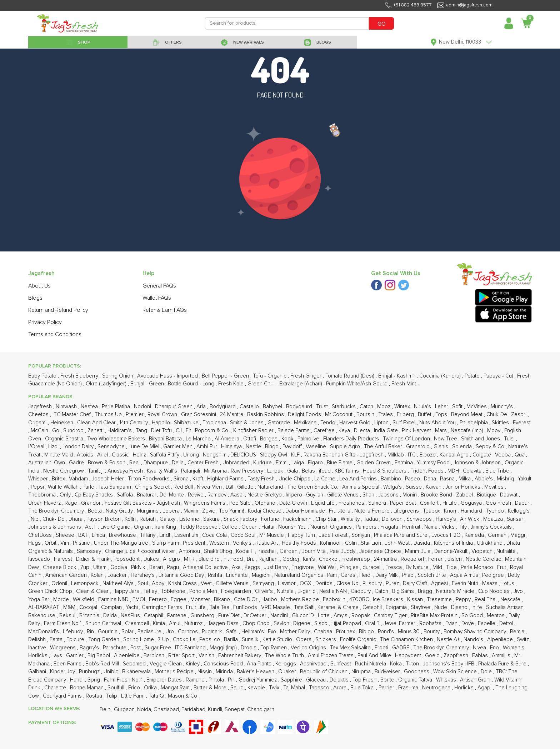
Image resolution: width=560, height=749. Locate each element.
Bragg (426, 591)
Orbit (51, 543)
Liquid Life (324, 503)
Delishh (38, 640)
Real (135, 463)
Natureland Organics (299, 575)
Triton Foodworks (149, 479)
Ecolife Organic (359, 640)
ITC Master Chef (72, 415)
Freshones (352, 503)
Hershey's (143, 575)
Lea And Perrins (359, 479)
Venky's (243, 543)
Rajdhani (269, 559)
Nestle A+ (449, 640)
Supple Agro (346, 447)
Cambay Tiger (391, 616)
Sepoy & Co (491, 447)
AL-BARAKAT (44, 607)
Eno (495, 648)
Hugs (35, 543)
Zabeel (465, 495)
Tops (442, 415)
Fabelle (487, 623)
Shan (369, 495)
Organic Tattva (416, 680)
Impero (295, 495)
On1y (66, 495)
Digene (302, 623)
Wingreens (64, 648)
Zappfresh (457, 656)
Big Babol (99, 656)
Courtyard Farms (63, 696)
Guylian (315, 495)
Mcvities (495, 487)
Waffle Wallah (64, 487)
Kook (288, 439)
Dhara (76, 519)
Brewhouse (123, 535)
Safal (232, 632)
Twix (275, 688)
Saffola (126, 495)
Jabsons (389, 495)
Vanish (207, 656)
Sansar (516, 519)
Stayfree (421, 607)
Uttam (101, 567)
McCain (40, 431)
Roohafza (431, 623)
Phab (408, 575)
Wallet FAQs (157, 298)
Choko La (185, 640)
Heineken (62, 423)
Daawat (509, 495)
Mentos (496, 616)
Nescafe (511, 600)
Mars (442, 431)
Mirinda (225, 672)
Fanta (57, 640)
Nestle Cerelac (484, 559)
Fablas (481, 656)
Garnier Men (179, 447)
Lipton (382, 423)
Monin (410, 495)
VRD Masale (276, 607)
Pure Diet (230, 616)
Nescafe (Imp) (468, 431)
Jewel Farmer (400, 623)
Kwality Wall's (163, 471)
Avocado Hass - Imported (168, 376)
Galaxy (168, 519)
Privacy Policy (45, 322)
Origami (38, 423)
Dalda (111, 616)
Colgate (482, 455)
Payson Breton (104, 519)
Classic (121, 455)
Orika (151, 688)
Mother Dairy (296, 632)
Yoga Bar (39, 600)
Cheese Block (60, 567)
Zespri (519, 415)
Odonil (60, 583)
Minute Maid (59, 455)
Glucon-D (304, 616)
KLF (296, 455)
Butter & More (211, 688)
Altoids (86, 455)
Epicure (76, 640)
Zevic (209, 511)
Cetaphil (373, 607)
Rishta (216, 575)
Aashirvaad (314, 664)
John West (398, 543)
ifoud (326, 471)
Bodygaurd (300, 407)
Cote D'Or (246, 600)
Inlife (477, 607)
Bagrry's (90, 648)
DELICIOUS (244, 455)
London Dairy (79, 447)
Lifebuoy (74, 632)
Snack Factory (241, 519)
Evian (452, 623)
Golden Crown (374, 463)
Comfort (430, 503)
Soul (143, 583)
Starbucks (344, 407)
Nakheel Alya (119, 583)
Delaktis (340, 680)
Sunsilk (251, 640)
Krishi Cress (183, 583)
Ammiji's (502, 656)
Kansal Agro (455, 455)
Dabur (523, 503)
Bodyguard (223, 407)
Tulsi (510, 439)
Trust (323, 407)
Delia (178, 463)
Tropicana (215, 423)
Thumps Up (109, 415)
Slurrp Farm (166, 543)
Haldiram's (120, 431)
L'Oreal (37, 447)
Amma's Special (361, 487)
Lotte (324, 616)
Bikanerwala (137, 672)
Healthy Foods (300, 543)
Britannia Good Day (182, 575)
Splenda (463, 447)
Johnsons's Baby (444, 664)
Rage (72, 503)
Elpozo (428, 455)
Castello (250, 407)
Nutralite (507, 551)
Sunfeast (341, 664)
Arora (341, 688)
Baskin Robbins (266, 415)
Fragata (390, 527)
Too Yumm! (232, 511)
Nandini (280, 616)
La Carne (326, 479)
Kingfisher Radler (254, 431)
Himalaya (232, 447)
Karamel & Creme (339, 607)
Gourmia (108, 632)
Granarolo (419, 447)
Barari (157, 567)
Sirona (182, 479)
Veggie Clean (166, 664)
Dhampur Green (174, 407)
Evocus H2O (447, 535)
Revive (196, 495)
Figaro (316, 463)
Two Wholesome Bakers (117, 439)
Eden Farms (68, 664)
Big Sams (404, 591)
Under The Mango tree (122, 543)
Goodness (417, 672)
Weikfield (84, 600)
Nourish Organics (332, 527)
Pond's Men (204, 591)
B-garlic (307, 591)
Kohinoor (331, 543)
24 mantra (386, 559)
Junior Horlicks (464, 487)
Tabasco (320, 688)
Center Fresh (204, 463)
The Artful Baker (384, 447)
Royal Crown (163, 415)
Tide (452, 567)
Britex (59, 479)
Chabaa (324, 632)
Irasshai (267, 551)
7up (86, 567)
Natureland (271, 487)
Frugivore (303, 567)
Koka (397, 664)
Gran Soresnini (199, 415)
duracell (373, 567)
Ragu (174, 567)
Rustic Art (267, 543)
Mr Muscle (272, 535)
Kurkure (263, 463)
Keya (345, 431)
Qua (520, 455)
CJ (179, 431)
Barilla (232, 640)
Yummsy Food (434, 463)
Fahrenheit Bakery (240, 656)
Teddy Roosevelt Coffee (209, 527)
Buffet (425, 415)
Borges (269, 439)
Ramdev (218, 495)
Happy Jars (127, 591)
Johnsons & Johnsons (55, 527)
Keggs (253, 567)
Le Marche (199, 439)
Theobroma (43, 495)
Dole (487, 672)
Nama (432, 527)
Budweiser (388, 672)
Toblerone (174, 591)
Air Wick (470, 519)
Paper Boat (404, 503)
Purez (393, 583)
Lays (57, 656)
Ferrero (159, 600)
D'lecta (363, 431)
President (195, 543)
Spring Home (139, 640)
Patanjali (191, 471)
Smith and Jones (481, 439)
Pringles (350, 567)
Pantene (177, 616)
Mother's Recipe (175, 672)
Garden (289, 551)
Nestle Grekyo (265, 495)
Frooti (382, 648)
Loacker (118, 575)
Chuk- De (54, 519)
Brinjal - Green (148, 384)
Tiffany (148, 535)
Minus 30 (409, 632)
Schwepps (420, 519)
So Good (473, 616)
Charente (56, 688)
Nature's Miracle (456, 591)
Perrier (387, 688)
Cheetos (39, 415)
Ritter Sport (182, 656)
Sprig (94, 680)
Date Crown (294, 503)
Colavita (473, 471)
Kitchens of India (454, 543)
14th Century (134, 423)
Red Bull (184, 487)
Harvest (64, 559)
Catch (367, 407)
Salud (238, 688)
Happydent (409, 656)
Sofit (458, 407)
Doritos (325, 583)
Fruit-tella (340, 511)
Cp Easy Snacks (94, 495)
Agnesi (440, 583)
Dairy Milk (387, 575)
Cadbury (361, 591)
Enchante (238, 575)
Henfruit (412, 527)
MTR (190, 559)
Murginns (148, 511)
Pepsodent (127, 559)
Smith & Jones (247, 423)
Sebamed (135, 664)
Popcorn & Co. (213, 431)
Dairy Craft (416, 583)
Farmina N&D (114, 600)
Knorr (451, 511)
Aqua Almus (465, 575)
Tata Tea (220, 607)
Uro (170, 632)
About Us (39, 286)
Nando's (474, 640)
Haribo (270, 600)
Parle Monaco (478, 567)
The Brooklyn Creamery (57, 511)
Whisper (39, 479)
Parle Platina (117, 407)
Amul (175, 623)
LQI (230, 487)
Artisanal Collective (206, 567)
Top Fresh (365, 680)
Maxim (192, 511)
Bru (251, 559)
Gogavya (472, 503)
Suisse (414, 487)
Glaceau (317, 680)
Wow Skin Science (456, 672)
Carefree (325, 431)
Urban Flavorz (45, 503)
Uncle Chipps (295, 479)
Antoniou (190, 551)
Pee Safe (241, 503)
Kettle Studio (278, 640)
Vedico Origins (309, 648)
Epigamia (397, 607)
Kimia (160, 623)
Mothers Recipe (301, 600)
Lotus (509, 583)
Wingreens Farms (205, 503)
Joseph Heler (109, 479)
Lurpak (276, 471)
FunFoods (246, 607)
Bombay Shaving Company (476, 632)
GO (382, 24)
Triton (413, 664)
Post (136, 648)
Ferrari (437, 559)
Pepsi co (210, 640)
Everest (522, 423)
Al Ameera (228, 439)
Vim (65, 543)
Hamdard (472, 511)
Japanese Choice (381, 551)
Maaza (491, 583)
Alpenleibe (127, 656)
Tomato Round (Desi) (351, 376)
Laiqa (298, 463)
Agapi (485, 688)
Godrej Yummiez (258, 680)
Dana (431, 479)
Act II (91, 527)
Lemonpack (86, 583)
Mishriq (506, 479)
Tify (463, 527)
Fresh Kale (232, 384)
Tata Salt (304, 607)
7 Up (164, 640)
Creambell (138, 623)
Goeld (433, 656)
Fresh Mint (404, 384)
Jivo (519, 591)
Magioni (262, 575)
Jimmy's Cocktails (492, 527)
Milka (465, 479)
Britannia (90, 616)
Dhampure (156, 463)
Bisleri (455, 559)
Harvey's (447, 519)
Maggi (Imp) (224, 648)
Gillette (246, 487)
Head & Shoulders (385, 471)
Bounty (432, 632)
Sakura (212, 519)
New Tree (446, 439)
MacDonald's (44, 632)
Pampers (367, 527)
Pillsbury (373, 583)
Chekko (329, 559)
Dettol (507, 623)
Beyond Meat (467, 415)
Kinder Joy (63, 672)
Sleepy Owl (274, 455)
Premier (135, 415)
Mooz (384, 407)
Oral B (373, 623)
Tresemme (440, 600)
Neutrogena (437, 688)
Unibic (112, 672)
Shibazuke (187, 423)
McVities (477, 407)
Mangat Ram (176, 688)
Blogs (35, 298)
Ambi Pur (207, 447)
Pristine (82, 543)
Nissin (205, 672)
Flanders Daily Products (352, 439)
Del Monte (172, 495)
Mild (438, 567)
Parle (89, 487)
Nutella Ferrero (373, 511)
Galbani (38, 672)
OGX (306, 583)
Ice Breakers (389, 600)
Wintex (403, 407)
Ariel (103, 455)
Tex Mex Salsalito (351, 648)
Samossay (90, 551)
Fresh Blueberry (80, 376)
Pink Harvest (417, 431)
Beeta (96, 511)
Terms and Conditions (55, 334)
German (498, 535)
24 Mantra (232, 415)
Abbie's (484, 479)
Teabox (432, 511)
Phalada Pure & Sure (503, 664)
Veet (207, 583)
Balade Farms (294, 431)
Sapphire (292, 680)
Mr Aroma (216, 471)
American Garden (67, 575)
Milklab (396, 455)
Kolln (131, 519)
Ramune (196, 680)
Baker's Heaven (256, 672)
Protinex (346, 632)
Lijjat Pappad (347, 623)
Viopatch (483, 551)
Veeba (504, 455)
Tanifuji (96, 471)
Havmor (287, 583)
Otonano (266, 503)
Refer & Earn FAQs (165, 310)
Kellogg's (519, 511)
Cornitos (189, 632)
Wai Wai (327, 567)
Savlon (282, 623)
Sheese (66, 535)
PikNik (139, 567)
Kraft (199, 479)
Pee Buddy (343, 551)
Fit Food (234, 559)
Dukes (152, 559)
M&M (70, 607)
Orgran (143, 527)
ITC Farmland (191, 648)
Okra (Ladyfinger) (107, 384)
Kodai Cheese (265, 511)
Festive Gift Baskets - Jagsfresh (143, 503)
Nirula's (423, 407)
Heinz (140, 455)
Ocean (250, 527)
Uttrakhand (490, 543)
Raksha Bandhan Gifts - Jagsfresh (344, 455)
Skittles (501, 423)
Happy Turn (302, 535)
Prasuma (409, 688)
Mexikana (306, 423)
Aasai (238, 495)
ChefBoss (41, 535)
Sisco (322, 623)
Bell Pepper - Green (226, 376)
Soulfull (117, 688)
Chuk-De (497, 415)
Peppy (464, 600)
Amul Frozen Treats (331, 656)
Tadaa (371, 519)
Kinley (193, 664)
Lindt (166, 535)
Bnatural (147, 495)
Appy (159, 583)
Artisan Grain (476, 680)
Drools (249, 648)
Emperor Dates (165, 680)
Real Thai (486, 600)
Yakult (525, 479)
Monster (201, 600)
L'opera (172, 511)
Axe (237, 567)
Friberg (406, 415)
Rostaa (95, 696)
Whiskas (447, 680)
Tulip (112, 696)
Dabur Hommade (306, 511)
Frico (135, 688)
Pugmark (213, 632)
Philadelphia (474, 423)
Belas (309, 471)
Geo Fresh (499, 503)
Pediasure (150, 632)
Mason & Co (183, 696)
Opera (304, 640)
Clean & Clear (93, 591)
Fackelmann (298, 519)
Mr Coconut (339, 415)
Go (56, 431)
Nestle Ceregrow (64, 471)
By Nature (418, 567)
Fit (189, 431)
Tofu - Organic (270, 376)
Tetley (151, 591)
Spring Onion (118, 376)
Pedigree (494, 575)
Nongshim (215, 455)
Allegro (172, 559)
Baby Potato (43, 376)
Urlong (192, 455)
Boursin (366, 415)
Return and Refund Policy (58, 310)
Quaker (288, 672)
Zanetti (96, 431)
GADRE (401, 648)
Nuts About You (438, 423)
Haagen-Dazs (223, 623)
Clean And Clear (97, 423)
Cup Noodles (495, 591)
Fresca (394, 567)
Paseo (413, 479)
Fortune (271, 519)
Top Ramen (274, 648)
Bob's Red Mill (103, 664)
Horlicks (465, 688)
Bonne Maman (87, 688)
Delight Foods (305, 415)
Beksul (68, 616)
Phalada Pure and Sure (401, 535)
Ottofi (250, 439)
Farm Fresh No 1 (63, 623)
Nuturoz (194, 623)
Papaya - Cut (499, 376)
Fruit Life (197, 607)
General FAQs (159, 286)
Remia (518, 632)
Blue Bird (210, 559)
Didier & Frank (94, 559)
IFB (471, 664)
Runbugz (90, 672)
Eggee (179, 600)
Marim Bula (418, 551)
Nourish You (293, 527)
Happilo (162, 423)
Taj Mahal (295, 688)
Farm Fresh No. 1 (124, 680)
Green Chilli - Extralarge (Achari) (286, 384)
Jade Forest (334, 535)
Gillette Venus (233, 583)
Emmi (282, 463)
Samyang (264, 583)
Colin (352, 543)
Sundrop (74, 431)
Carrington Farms (163, 607)
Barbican (155, 656)
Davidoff (293, 447)
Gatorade (279, 423)
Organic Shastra (65, 439)
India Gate (387, 431)
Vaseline (317, 447)
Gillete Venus (344, 495)
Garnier (76, 656)
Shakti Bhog (219, 551)
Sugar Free (159, 648)
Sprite (388, 680)
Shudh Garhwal (104, 623)
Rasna (448, 479)
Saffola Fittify (165, 455)
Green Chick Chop (51, 591)
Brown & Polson (107, 463)
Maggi (518, 535)
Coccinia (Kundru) (441, 376)
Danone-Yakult (452, 551)
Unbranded (237, 463)
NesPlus (131, 616)
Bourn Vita (314, 551)
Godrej (291, 559)
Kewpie (257, 688)
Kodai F (246, 551)
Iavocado (40, 559)
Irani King (166, 527)
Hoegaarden (237, 591)
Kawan (434, 487)
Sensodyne (112, 447)
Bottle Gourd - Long (192, 384)
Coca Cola (215, 535)
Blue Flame (340, 463)
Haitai (269, 527)
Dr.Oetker (256, 616)
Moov (494, 431)
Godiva (119, 567)
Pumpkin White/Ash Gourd (357, 384)
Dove (468, 623)
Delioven (393, 519)
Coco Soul (244, 535)
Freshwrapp (356, 559)
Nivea (480, 648)
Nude (441, 607)
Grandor (92, 503)
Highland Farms (226, 479)
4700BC (360, 600)
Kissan (416, 600)
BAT (84, 535)
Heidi (366, 575)
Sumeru (378, 503)
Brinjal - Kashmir (397, 376)
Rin (91, 632)
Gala (293, 471)
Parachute (115, 648)
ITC (412, 455)
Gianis (442, 447)
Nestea (90, 407)
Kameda (475, 535)
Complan (112, 607)
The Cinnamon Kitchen (407, 640)
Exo (273, 632)
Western (220, 543)
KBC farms (347, 471)
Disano (460, 607)
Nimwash (67, 407)
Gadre (77, 463)
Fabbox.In (335, 600)
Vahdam (79, 479)
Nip (35, 519)
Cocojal (89, 607)
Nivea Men (210, 487)
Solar (128, 632)
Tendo (329, 423)
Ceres (349, 575)
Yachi (132, 607)
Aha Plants (260, 664)
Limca (99, 535)
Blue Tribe (498, 471)
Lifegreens (407, 511)
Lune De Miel (145, 447)
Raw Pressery (248, 471)
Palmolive (309, 439)
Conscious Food (224, 664)
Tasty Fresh (262, 479)
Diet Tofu (162, 431)
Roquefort (413, 559)
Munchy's (502, 407)
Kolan (98, 575)
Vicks (449, 527)
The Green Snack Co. (313, 487)
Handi (77, 680)
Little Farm (134, 696)
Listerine (190, 519)
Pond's (387, 632)
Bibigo (367, 632)
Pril (232, 680)
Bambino (392, 479)
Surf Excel (405, 423)
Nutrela (286, 591)
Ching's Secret (153, 487)
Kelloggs (286, 664)
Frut (502, 567)
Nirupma (362, 672)
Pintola (217, 680)
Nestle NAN (334, 591)
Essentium (187, 535)
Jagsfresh (41, 407)
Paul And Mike (375, 656)
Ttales (386, 415)
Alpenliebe (501, 640)
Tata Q (157, 696)
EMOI (139, 600)
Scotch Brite (432, 575)
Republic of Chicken (324, 672)
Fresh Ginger (307, 376)
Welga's (393, 487)
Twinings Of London (407, 439)
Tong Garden (104, 640)
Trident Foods (428, 471)
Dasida (422, 543)
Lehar (442, 407)
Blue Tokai (363, 688)
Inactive (38, 648)
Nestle (254, 447)
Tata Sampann (115, 487)
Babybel (273, 407)
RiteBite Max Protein (435, 616)
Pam (333, 575)
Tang (142, 431)
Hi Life (450, 503)
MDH (454, 471)
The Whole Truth (285, 656)
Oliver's (265, 591)
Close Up (348, 583)
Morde (62, 600)
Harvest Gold (356, 423)
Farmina (404, 463)
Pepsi (38, 487)
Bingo (272, 447)
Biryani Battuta (166, 439)
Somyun (361, 535)
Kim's (310, 559)
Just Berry (276, 567)
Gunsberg (203, 616)
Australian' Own (47, 463)
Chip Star (327, 519)
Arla (202, 407)
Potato (473, 376)
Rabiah (148, 519)
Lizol (54, 447)
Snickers (326, 640)
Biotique (487, 495)
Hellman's (253, 632)
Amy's (341, 616)
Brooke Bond (437, 495)
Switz (524, 640)
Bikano (223, 600)
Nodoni (143, 407)
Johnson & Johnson (478, 463)
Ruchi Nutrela (371, 664)
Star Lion (372, 543)
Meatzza (494, 519)
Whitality (351, 519)
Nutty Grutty (120, 511)
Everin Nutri (466, 583)
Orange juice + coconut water (141, 551)
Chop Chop (257, 623)
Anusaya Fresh (126, 471)
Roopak (361, 616)
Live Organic (116, 527)
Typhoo (496, 511)
